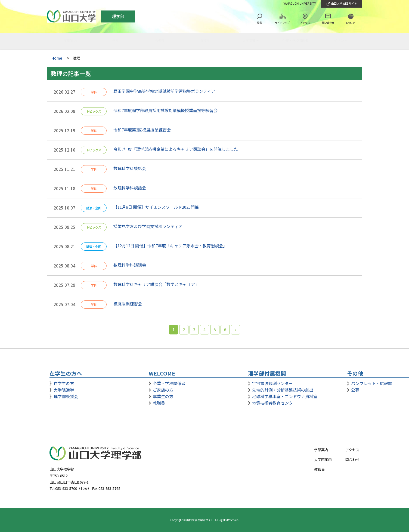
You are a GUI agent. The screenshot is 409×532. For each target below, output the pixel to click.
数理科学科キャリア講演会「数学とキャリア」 (156, 284)
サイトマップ (282, 23)
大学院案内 (323, 459)
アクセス (305, 23)
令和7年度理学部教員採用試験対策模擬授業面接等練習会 (165, 110)
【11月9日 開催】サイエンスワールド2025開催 (156, 207)
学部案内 (321, 450)
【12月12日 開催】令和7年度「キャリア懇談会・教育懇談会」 (171, 246)
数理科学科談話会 (130, 168)
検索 (259, 23)
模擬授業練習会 (128, 304)
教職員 (319, 469)
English (351, 23)
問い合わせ (328, 23)
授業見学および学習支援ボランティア (148, 226)
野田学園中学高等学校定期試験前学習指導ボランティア (164, 91)
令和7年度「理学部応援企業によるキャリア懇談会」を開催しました (176, 149)
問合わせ (352, 459)
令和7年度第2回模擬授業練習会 (142, 130)
